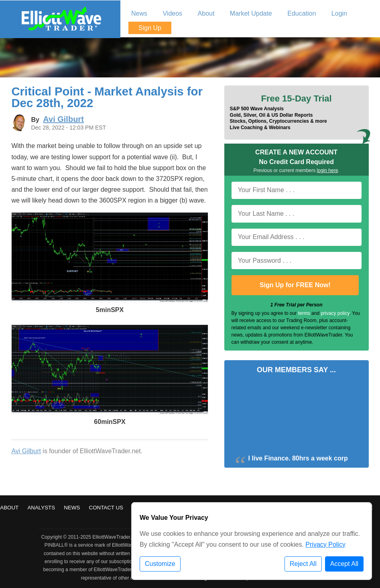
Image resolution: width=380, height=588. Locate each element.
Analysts (41, 508)
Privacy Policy (325, 544)
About (9, 508)
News (72, 508)
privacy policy (335, 313)
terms (304, 313)
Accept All (344, 564)
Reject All (303, 564)
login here (328, 170)
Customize (160, 564)
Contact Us (106, 508)
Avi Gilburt (26, 451)
